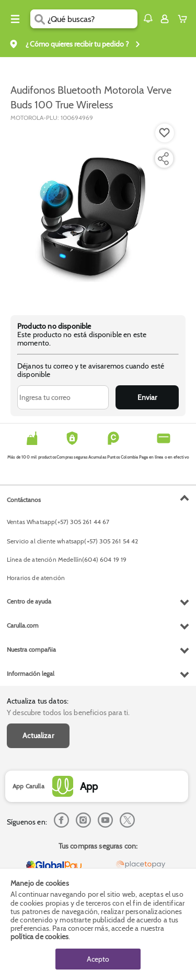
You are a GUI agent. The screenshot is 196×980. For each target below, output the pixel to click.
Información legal (31, 673)
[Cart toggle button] (185, 19)
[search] (92, 19)
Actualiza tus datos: (38, 701)
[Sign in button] (165, 19)
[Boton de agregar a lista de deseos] (165, 133)
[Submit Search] (39, 19)
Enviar (147, 397)
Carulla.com (23, 625)
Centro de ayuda (29, 601)
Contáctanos (24, 500)
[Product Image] (97, 213)
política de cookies (39, 937)
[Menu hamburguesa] (15, 19)
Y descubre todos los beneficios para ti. (68, 712)
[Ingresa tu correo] (63, 397)
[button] (148, 18)
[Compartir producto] (163, 159)
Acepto (98, 959)
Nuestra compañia (31, 649)
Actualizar (38, 736)
